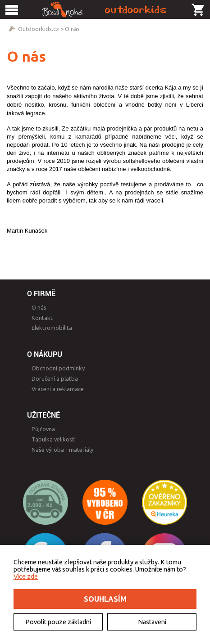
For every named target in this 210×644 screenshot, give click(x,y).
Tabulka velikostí (54, 439)
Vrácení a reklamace (58, 389)
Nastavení (152, 622)
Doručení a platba (55, 378)
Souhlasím (105, 599)
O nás (72, 29)
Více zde (26, 576)
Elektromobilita (52, 328)
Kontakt (42, 318)
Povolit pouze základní (58, 622)
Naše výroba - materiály (62, 450)
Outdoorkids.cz (39, 29)
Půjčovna (43, 429)
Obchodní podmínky (58, 368)
